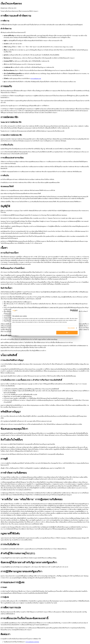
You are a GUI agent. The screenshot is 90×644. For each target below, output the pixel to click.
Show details (71, 328)
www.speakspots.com (36, 79)
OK (67, 333)
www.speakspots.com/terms (32, 642)
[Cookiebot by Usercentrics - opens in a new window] (71, 311)
